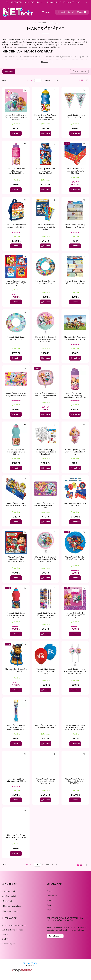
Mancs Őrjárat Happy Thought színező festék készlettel (45, 452)
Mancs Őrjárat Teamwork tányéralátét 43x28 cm (75, 338)
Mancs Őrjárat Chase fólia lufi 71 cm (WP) (16, 670)
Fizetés (5, 934)
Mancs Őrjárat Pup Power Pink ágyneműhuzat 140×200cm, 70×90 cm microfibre (75, 729)
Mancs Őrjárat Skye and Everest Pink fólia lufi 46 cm (75, 452)
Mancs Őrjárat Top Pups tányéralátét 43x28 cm (16, 394)
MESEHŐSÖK (42, 23)
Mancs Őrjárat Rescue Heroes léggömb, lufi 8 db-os (45, 671)
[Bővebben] (46, 62)
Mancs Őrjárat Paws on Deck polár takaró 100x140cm (75, 781)
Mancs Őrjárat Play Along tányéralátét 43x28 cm (45, 726)
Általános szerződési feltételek (15, 925)
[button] (46, 12)
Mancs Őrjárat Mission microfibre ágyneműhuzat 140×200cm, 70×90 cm (45, 172)
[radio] (82, 80)
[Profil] (71, 12)
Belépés (50, 891)
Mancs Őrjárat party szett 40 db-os (75, 504)
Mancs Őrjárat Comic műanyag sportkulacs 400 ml (16, 615)
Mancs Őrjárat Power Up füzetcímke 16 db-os (75, 226)
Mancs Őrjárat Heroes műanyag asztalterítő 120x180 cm (75, 171)
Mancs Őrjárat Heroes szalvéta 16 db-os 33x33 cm (16, 283)
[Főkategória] (33, 23)
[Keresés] (61, 12)
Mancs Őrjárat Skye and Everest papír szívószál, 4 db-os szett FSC (75, 671)
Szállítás (6, 939)
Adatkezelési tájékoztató (13, 930)
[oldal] (38, 80)
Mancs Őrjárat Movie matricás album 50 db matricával (45, 227)
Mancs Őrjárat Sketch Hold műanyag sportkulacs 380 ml (16, 171)
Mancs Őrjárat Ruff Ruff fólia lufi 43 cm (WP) (75, 558)
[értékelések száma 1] (16, 232)
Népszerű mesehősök (11, 906)
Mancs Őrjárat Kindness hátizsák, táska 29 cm (16, 226)
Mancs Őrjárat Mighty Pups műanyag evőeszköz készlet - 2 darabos (16, 729)
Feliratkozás (55, 936)
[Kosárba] (16, 133)
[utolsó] (57, 80)
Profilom (50, 900)
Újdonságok (7, 901)
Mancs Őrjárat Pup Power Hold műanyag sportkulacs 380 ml (45, 117)
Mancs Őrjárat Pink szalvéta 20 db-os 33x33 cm (75, 615)
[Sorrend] (86, 80)
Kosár (49, 905)
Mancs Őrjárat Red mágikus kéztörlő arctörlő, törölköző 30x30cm (16, 560)
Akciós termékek (9, 896)
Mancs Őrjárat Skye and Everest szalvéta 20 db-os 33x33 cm (16, 117)
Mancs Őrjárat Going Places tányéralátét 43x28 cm (45, 505)
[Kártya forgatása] (25, 90)
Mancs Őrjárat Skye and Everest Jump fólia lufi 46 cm (45, 395)
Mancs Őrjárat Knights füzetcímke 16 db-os (75, 282)
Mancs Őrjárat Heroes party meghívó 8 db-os (16, 504)
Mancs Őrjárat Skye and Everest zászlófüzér (75, 116)
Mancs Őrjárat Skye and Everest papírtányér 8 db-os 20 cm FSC (45, 559)
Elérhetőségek (8, 944)
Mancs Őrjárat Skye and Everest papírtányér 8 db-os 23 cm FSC (45, 339)
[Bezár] (87, 2)
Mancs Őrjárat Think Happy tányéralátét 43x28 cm (16, 837)
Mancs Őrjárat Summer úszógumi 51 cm (45, 282)
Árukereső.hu (30, 966)
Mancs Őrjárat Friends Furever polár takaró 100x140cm (45, 781)
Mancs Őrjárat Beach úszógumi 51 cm (16, 338)
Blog (49, 910)
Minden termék (9, 891)
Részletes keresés (10, 911)
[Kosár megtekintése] (81, 12)
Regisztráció (52, 896)
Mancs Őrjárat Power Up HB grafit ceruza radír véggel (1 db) (45, 615)
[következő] (53, 80)
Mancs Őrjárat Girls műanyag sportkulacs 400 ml (16, 452)
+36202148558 (16, 2)
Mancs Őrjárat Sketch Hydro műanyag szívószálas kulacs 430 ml (75, 395)
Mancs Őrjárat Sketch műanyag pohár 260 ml (16, 780)
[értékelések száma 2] (75, 344)
